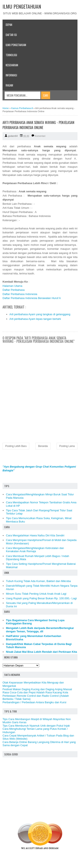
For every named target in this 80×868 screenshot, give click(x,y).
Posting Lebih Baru (16, 446)
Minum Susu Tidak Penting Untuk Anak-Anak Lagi (36, 594)
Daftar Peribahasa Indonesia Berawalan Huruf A (32, 298)
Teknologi (11, 55)
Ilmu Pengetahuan (16, 45)
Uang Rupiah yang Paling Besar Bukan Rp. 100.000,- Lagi (41, 598)
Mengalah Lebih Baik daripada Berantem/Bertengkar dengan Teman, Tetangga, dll (40, 630)
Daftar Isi (11, 35)
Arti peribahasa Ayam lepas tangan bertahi (35, 319)
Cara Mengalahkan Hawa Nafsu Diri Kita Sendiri (35, 535)
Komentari (40, 136)
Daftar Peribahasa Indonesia (20, 294)
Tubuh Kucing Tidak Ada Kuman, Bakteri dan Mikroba (38, 581)
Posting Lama (67, 446)
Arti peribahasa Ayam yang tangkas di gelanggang (40, 314)
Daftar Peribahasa (14, 290)
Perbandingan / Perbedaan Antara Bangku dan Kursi (34, 702)
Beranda (43, 446)
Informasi (11, 75)
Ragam (9, 85)
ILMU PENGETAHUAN (22, 6)
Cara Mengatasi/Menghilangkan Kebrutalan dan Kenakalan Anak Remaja (35, 550)
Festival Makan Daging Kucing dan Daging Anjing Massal (37, 689)
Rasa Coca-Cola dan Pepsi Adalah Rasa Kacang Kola (35, 692)
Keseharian (12, 65)
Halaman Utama (12, 286)
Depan (9, 25)
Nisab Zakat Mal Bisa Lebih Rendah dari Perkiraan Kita (41, 652)
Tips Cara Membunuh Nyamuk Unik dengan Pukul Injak (36, 726)
